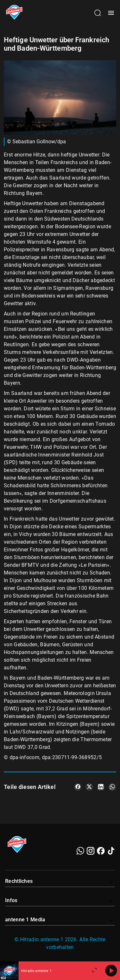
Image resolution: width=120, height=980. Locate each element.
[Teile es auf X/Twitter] (89, 787)
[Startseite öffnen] (14, 13)
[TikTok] (111, 851)
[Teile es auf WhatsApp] (112, 787)
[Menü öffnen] (111, 13)
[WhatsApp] (80, 851)
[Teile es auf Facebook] (78, 787)
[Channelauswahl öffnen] (98, 13)
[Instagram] (91, 851)
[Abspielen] (111, 971)
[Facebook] (101, 851)
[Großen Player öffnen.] (94, 971)
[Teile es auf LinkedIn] (101, 787)
